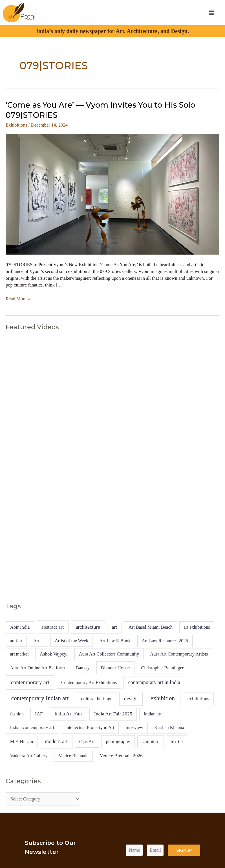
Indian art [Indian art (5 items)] (153, 714)
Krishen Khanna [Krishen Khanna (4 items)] (169, 727)
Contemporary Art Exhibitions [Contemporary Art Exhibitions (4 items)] (89, 683)
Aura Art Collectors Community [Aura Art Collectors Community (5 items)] (109, 654)
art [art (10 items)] (115, 627)
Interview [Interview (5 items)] (134, 727)
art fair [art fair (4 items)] (16, 641)
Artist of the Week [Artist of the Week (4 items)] (71, 641)
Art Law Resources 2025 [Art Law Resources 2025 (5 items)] (165, 641)
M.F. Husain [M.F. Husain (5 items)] (22, 742)
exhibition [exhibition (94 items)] (163, 698)
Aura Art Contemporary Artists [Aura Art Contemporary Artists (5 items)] (179, 654)
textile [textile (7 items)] (177, 742)
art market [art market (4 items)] (19, 654)
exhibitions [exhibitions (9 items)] (198, 699)
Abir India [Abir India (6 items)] (20, 627)
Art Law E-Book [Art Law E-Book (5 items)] (115, 641)
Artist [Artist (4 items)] (38, 641)
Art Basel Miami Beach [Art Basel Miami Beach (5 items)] (151, 627)
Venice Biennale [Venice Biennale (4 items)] (74, 756)
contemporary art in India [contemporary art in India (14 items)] (154, 682)
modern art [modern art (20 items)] (56, 741)
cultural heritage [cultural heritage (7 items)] (97, 699)
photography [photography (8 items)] (118, 742)
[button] (211, 12)
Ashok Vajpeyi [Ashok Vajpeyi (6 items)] (54, 654)
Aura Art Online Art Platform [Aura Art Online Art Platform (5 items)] (37, 668)
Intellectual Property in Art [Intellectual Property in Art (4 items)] (90, 727)
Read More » (18, 299)
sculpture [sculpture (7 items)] (151, 742)
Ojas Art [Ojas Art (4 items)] (87, 742)
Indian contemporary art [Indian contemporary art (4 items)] (32, 727)
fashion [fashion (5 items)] (17, 714)
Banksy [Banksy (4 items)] (83, 668)
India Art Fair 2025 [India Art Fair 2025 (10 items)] (113, 714)
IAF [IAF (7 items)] (39, 714)
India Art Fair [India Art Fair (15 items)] (68, 714)
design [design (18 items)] (131, 698)
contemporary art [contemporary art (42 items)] (30, 682)
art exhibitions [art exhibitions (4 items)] (197, 627)
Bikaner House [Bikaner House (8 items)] (115, 668)
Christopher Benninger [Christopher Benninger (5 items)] (162, 668)
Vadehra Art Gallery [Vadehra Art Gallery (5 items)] (29, 756)
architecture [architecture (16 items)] (88, 627)
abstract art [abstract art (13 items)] (53, 627)
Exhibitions (16, 125)
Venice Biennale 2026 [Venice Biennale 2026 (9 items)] (121, 756)
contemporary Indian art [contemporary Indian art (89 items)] (40, 698)
